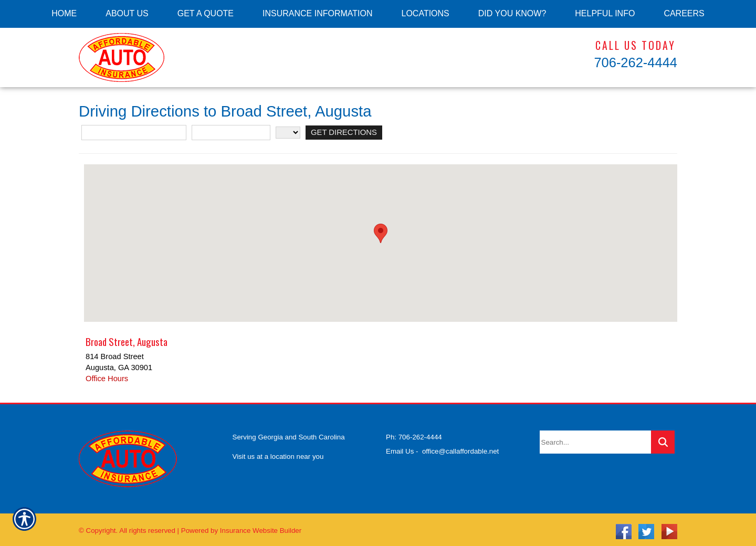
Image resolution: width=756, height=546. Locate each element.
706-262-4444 (636, 62)
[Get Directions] (343, 133)
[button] (381, 233)
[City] (231, 133)
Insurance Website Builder (261, 527)
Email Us (400, 447)
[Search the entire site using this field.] (595, 438)
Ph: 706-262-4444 (414, 433)
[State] (288, 133)
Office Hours (107, 379)
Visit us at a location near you (278, 452)
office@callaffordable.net (460, 447)
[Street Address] (134, 133)
